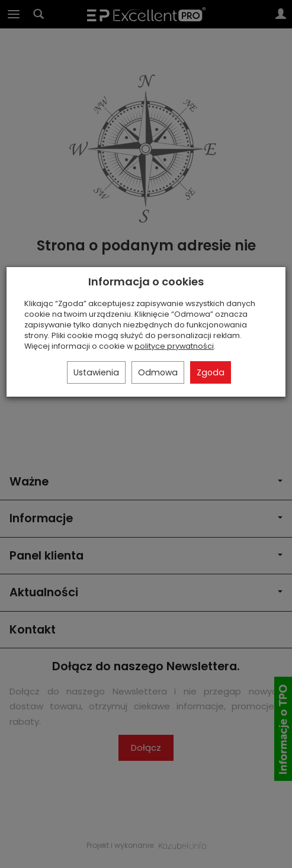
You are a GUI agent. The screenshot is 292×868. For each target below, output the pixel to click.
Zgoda (211, 372)
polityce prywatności (174, 346)
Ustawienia (96, 372)
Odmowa (158, 372)
